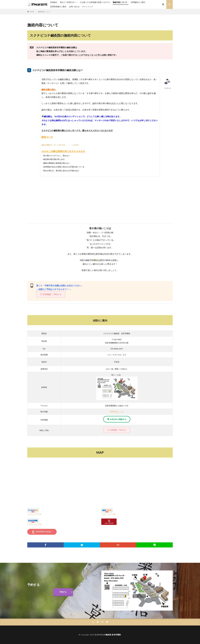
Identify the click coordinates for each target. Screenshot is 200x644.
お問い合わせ (74, 7)
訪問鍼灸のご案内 (138, 2)
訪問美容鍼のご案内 (58, 7)
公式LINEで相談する (118, 419)
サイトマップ (87, 7)
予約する (63, 592)
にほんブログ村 (34, 514)
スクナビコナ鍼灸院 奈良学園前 (108, 635)
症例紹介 (54, 2)
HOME (32, 12)
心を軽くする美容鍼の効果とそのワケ (95, 2)
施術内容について (120, 2)
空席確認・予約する (52, 294)
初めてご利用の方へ (68, 2)
